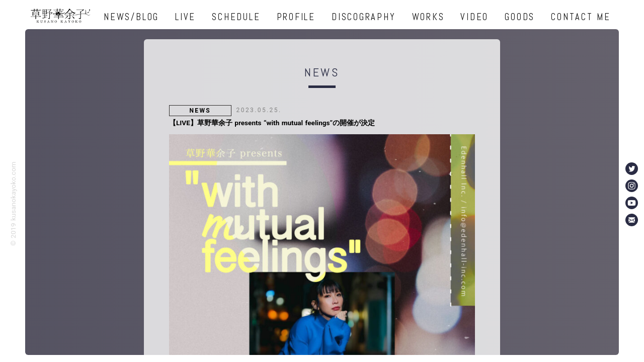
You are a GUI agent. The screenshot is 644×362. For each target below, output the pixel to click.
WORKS (428, 17)
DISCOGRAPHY (364, 17)
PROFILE (296, 17)
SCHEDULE (236, 17)
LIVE (185, 17)
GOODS (520, 17)
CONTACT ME (581, 17)
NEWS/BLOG (131, 17)
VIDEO (474, 17)
